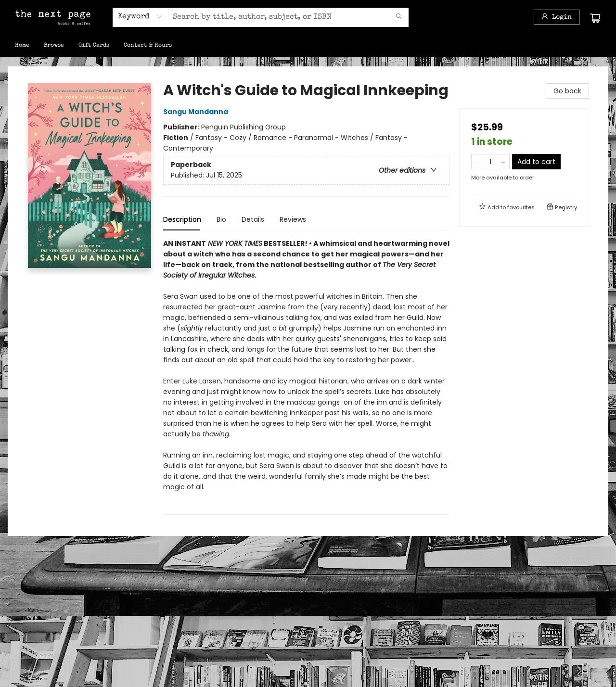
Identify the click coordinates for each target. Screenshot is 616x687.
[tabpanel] (306, 376)
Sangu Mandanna (197, 112)
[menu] (308, 46)
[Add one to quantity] (503, 162)
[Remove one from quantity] (478, 162)
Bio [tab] (221, 219)
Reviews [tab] (293, 219)
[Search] (399, 17)
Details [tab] (253, 219)
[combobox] (140, 17)
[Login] (557, 17)
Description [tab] (182, 219)
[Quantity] (490, 162)
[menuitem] (22, 46)
